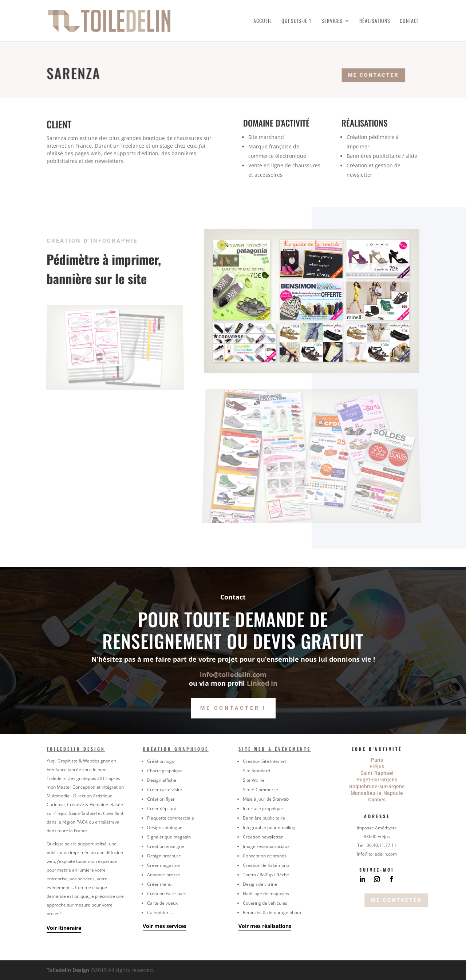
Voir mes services (165, 926)
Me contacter (379, 74)
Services (332, 21)
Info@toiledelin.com (377, 854)
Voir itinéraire (64, 928)
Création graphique (176, 749)
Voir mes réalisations (265, 926)
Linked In (262, 683)
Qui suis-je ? (297, 21)
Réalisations (375, 21)
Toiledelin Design (76, 749)
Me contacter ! (233, 708)
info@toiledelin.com (233, 674)
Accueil (263, 21)
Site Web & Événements (275, 749)
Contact (410, 21)
